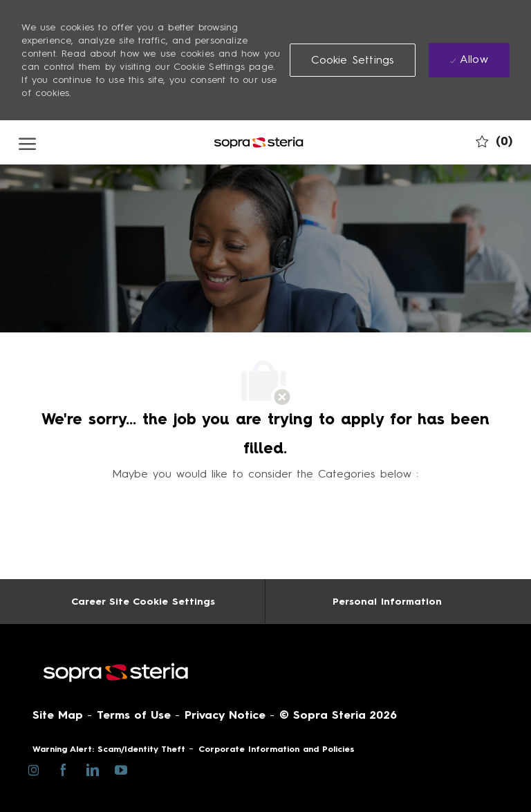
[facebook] (63, 769)
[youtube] (121, 769)
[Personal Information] (387, 602)
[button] (353, 60)
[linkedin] (92, 769)
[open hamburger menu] (27, 142)
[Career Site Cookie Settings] (143, 602)
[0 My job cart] (494, 141)
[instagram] (34, 769)
